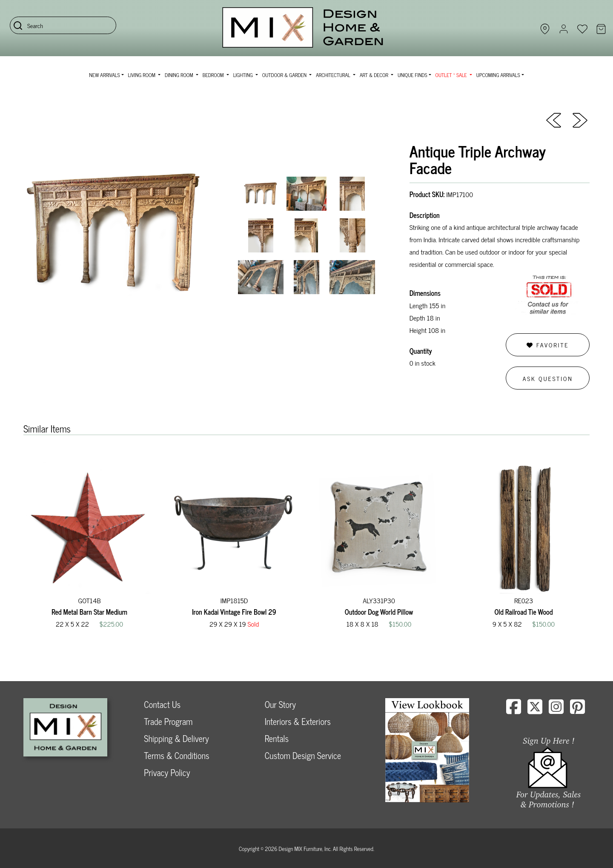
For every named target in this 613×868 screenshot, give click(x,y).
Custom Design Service (303, 755)
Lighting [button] (244, 75)
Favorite (548, 345)
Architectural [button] (334, 75)
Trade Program (168, 721)
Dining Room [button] (180, 75)
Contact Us (162, 704)
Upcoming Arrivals (498, 75)
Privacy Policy (167, 772)
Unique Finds (412, 75)
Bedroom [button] (214, 75)
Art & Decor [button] (375, 75)
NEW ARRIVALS (104, 75)
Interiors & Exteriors (298, 721)
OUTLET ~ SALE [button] (452, 75)
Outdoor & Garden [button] (285, 75)
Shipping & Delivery (176, 738)
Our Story (280, 704)
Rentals (277, 738)
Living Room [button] (142, 75)
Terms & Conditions (176, 755)
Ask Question (548, 378)
